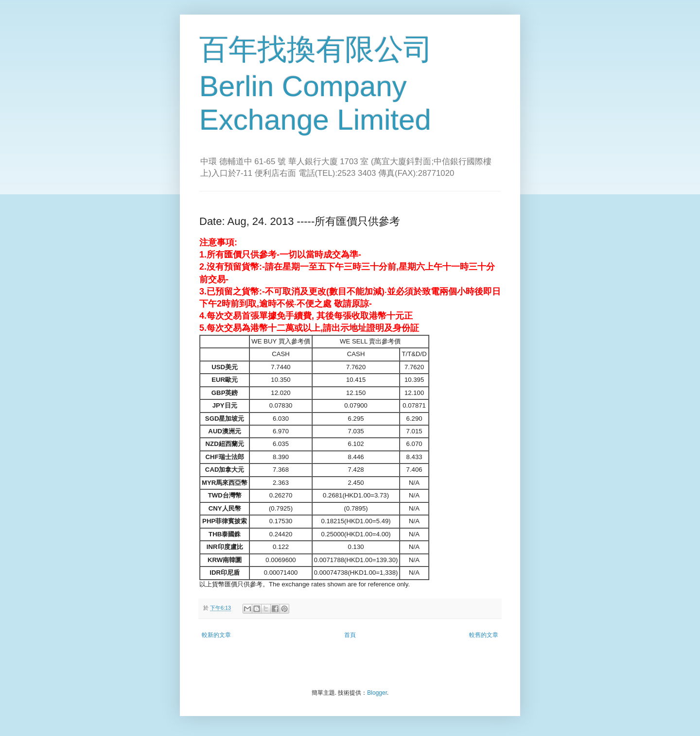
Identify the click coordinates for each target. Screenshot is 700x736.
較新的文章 (216, 635)
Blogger (377, 693)
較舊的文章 (484, 635)
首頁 (350, 635)
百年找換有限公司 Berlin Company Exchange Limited (316, 85)
